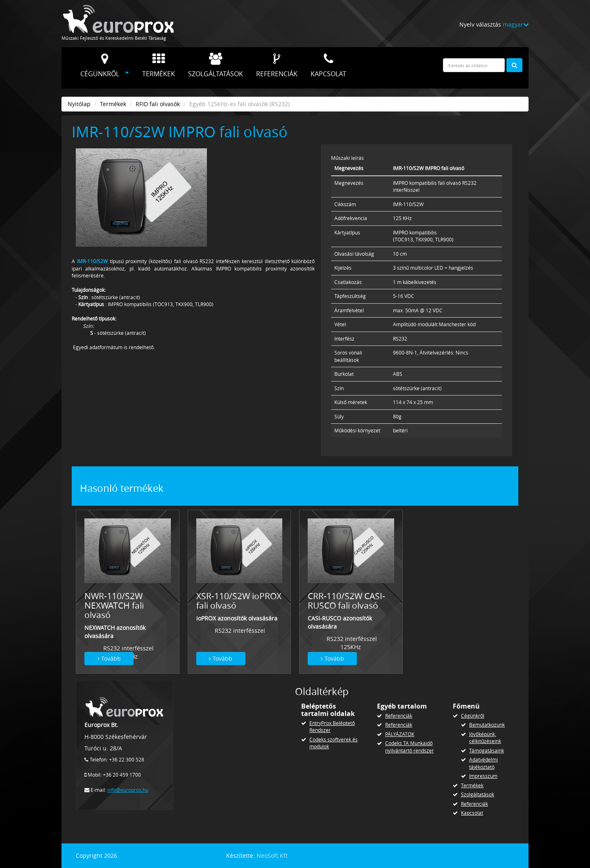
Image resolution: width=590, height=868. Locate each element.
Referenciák (277, 66)
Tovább (109, 658)
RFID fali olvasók (158, 104)
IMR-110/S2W (92, 261)
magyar (516, 24)
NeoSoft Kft (272, 856)
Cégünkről (100, 66)
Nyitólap (79, 104)
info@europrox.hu (128, 790)
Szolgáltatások (216, 66)
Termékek (159, 66)
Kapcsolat (328, 66)
